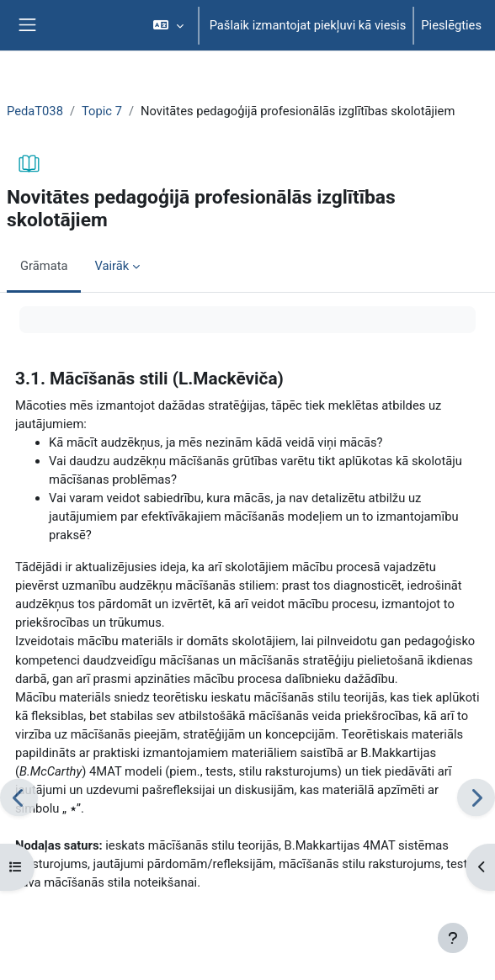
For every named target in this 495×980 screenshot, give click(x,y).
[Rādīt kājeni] (453, 938)
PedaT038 (35, 111)
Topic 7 (102, 111)
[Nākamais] (476, 797)
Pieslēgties (451, 25)
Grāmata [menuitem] (44, 266)
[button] (168, 25)
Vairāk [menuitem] (112, 266)
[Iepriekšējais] (19, 797)
